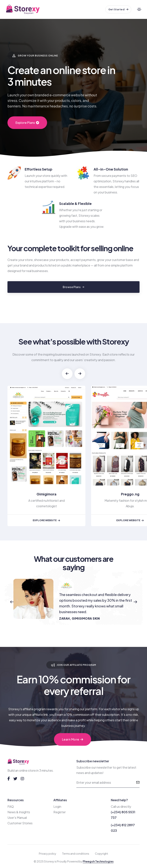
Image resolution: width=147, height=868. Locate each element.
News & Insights (19, 812)
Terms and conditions (76, 854)
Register (60, 812)
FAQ (11, 806)
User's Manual (17, 818)
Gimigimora (47, 494)
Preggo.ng (130, 494)
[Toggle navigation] (139, 9)
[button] (67, 374)
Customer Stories (20, 823)
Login (57, 806)
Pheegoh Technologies (98, 861)
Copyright (102, 854)
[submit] (138, 783)
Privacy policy (48, 854)
